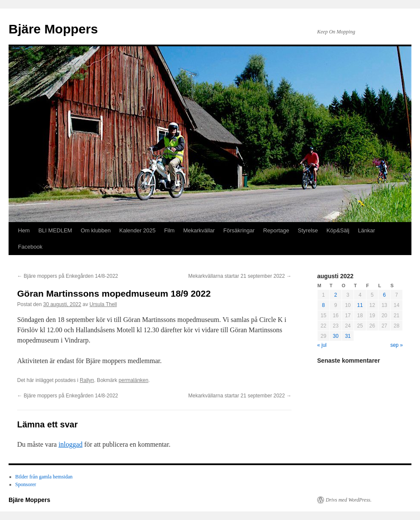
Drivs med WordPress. (349, 500)
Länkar (366, 230)
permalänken (133, 380)
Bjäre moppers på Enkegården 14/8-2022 (67, 276)
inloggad (70, 444)
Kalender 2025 (137, 230)
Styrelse (308, 230)
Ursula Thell (103, 304)
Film (169, 230)
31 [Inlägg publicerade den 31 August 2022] (348, 336)
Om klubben (96, 230)
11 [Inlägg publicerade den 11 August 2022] (360, 305)
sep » (397, 345)
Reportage (276, 230)
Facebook (30, 247)
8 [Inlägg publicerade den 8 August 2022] (323, 305)
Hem (24, 230)
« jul (322, 345)
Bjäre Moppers (53, 29)
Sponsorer (26, 484)
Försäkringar (239, 230)
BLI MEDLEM (55, 230)
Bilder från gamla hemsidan (44, 477)
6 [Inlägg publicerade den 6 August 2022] (384, 295)
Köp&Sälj (338, 230)
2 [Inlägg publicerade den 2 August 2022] (336, 295)
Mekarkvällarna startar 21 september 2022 (240, 276)
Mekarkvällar (199, 230)
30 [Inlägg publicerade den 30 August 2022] (335, 336)
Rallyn (87, 380)
